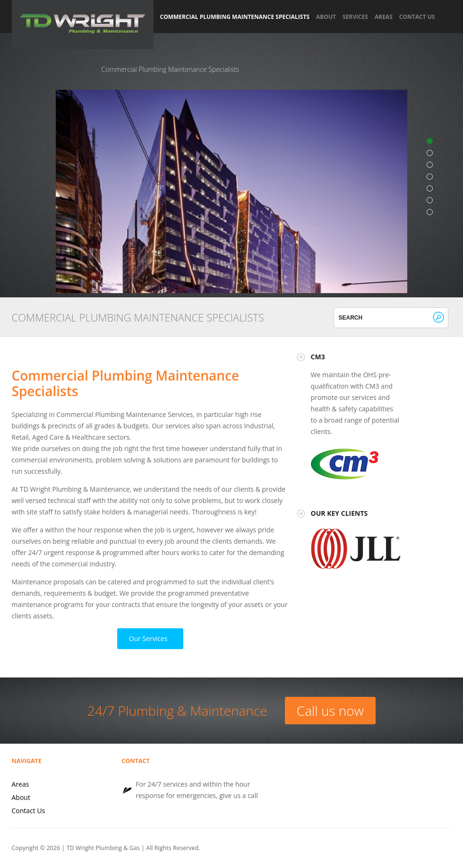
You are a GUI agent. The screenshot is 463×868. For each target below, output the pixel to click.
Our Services (148, 638)
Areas (384, 17)
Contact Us (417, 17)
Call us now (330, 711)
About (326, 17)
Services (355, 17)
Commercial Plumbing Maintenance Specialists (235, 17)
